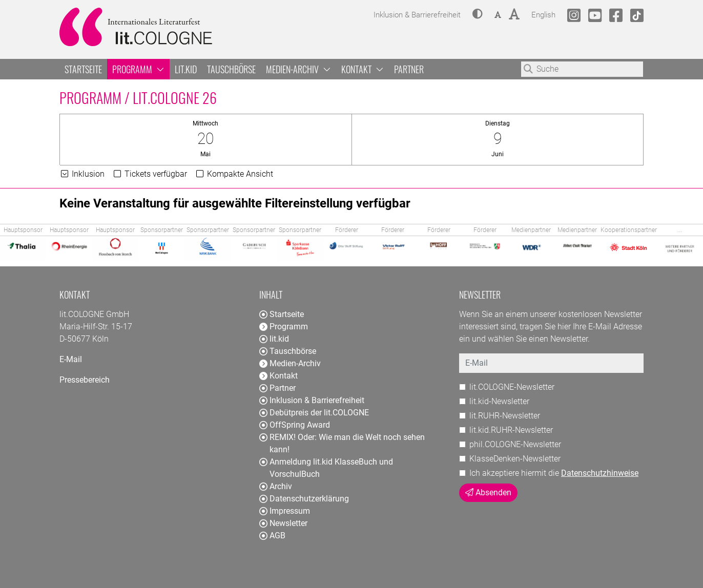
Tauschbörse (231, 69)
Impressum (285, 511)
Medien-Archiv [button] (298, 69)
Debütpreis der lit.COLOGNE (314, 413)
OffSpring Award (295, 425)
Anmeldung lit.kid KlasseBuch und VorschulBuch (326, 468)
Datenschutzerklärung (304, 499)
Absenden (488, 492)
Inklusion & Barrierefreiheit (312, 400)
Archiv (276, 486)
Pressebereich (85, 380)
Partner (409, 69)
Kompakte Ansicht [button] (234, 174)
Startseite (83, 69)
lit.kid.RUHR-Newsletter (511, 430)
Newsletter (283, 523)
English (543, 14)
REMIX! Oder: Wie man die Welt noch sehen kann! (342, 443)
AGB (272, 535)
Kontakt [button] (363, 69)
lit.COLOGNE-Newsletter (512, 387)
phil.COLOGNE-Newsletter (515, 444)
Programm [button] (138, 69)
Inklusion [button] (82, 174)
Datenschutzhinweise (600, 473)
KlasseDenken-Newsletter (515, 459)
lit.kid (186, 69)
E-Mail (71, 359)
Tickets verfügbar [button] (150, 174)
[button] (478, 15)
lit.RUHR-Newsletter (505, 416)
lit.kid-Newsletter (499, 401)
